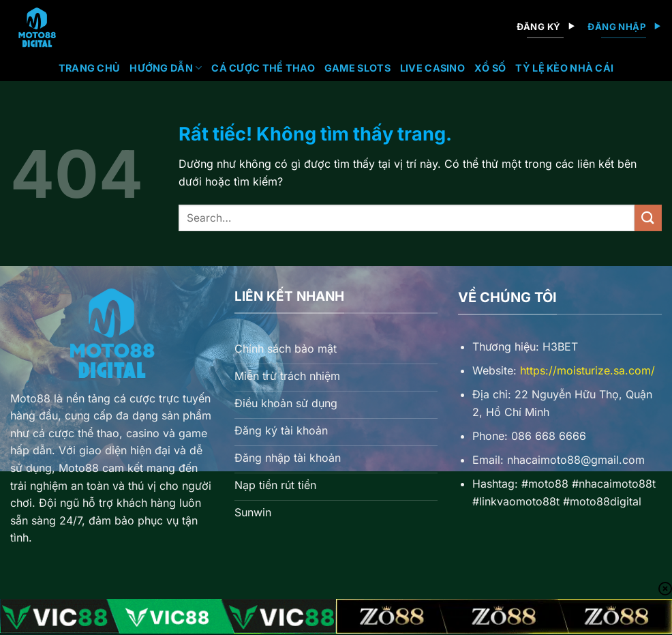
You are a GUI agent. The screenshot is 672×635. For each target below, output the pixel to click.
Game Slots (357, 68)
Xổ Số (490, 68)
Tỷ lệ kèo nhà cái (564, 68)
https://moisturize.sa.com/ (587, 370)
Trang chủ (90, 68)
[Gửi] (648, 218)
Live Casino (432, 68)
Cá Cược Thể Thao (263, 68)
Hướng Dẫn (166, 68)
